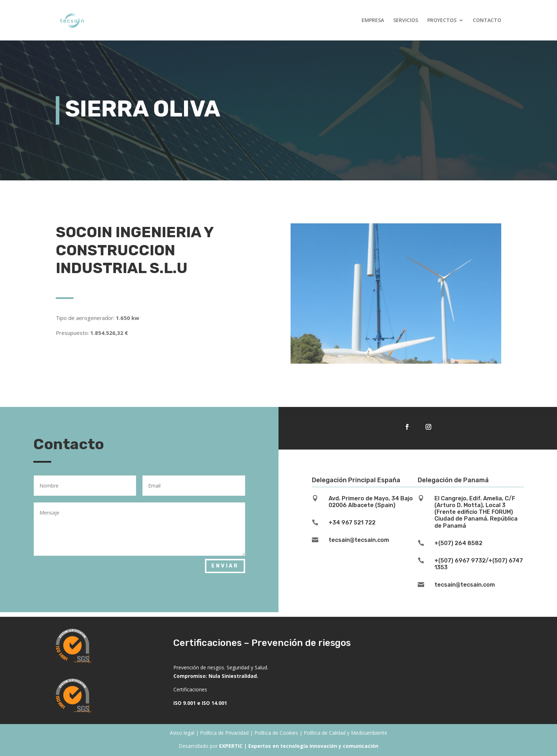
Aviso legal (182, 733)
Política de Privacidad (224, 733)
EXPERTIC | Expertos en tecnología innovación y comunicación (299, 746)
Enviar (225, 566)
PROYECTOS (442, 21)
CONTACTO (487, 21)
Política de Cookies (276, 733)
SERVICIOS (406, 21)
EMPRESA (373, 21)
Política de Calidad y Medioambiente (345, 733)
